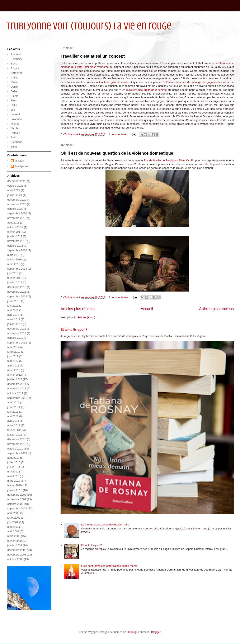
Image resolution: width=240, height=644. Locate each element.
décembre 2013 (17, 287)
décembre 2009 (17, 495)
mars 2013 (14, 319)
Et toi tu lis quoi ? (74, 329)
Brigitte (15, 68)
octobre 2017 (15, 227)
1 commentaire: (118, 134)
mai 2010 (13, 472)
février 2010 (15, 485)
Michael (15, 124)
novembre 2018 (17, 218)
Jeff (13, 110)
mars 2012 (14, 370)
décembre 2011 (17, 384)
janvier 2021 (15, 195)
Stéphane (17, 142)
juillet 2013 (14, 301)
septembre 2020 (17, 213)
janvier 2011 (15, 435)
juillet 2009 (14, 518)
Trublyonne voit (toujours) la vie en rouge (89, 26)
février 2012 (15, 375)
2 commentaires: (119, 297)
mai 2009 (13, 527)
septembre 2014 (17, 269)
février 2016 (15, 259)
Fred (13, 100)
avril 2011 (13, 421)
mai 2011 (13, 416)
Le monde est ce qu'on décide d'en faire (105, 525)
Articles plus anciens (216, 309)
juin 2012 (13, 356)
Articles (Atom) (86, 317)
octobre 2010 (15, 449)
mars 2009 (14, 536)
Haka (14, 105)
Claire (14, 82)
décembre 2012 (17, 329)
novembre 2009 (17, 499)
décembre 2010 (17, 439)
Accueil (147, 309)
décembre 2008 (17, 550)
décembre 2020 (17, 200)
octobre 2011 (15, 393)
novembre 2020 (17, 204)
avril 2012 (13, 366)
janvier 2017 (15, 236)
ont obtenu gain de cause (113, 82)
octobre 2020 (15, 209)
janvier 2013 (15, 324)
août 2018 (13, 223)
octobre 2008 (15, 559)
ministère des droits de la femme (147, 90)
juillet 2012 (14, 352)
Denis (14, 87)
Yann (14, 147)
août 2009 (13, 513)
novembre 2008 (17, 555)
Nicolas (15, 128)
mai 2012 (13, 361)
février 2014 (15, 278)
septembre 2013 (17, 296)
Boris (14, 64)
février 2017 (15, 232)
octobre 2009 (15, 504)
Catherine (17, 73)
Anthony (16, 54)
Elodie (14, 96)
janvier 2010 (15, 490)
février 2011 (15, 430)
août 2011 (13, 402)
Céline (15, 78)
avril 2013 (13, 315)
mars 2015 (14, 264)
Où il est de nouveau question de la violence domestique (117, 153)
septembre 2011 (17, 398)
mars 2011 (14, 425)
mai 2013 (13, 310)
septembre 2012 (17, 343)
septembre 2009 (17, 508)
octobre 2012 (15, 338)
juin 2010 (13, 467)
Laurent (15, 114)
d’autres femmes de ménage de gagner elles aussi (198, 82)
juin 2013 (13, 306)
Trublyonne (22, 166)
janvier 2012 (15, 379)
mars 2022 (14, 190)
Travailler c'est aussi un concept (93, 56)
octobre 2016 (15, 246)
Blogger (156, 632)
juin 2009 (13, 522)
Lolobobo (16, 119)
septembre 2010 (17, 453)
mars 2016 (14, 255)
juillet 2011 (14, 407)
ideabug (132, 632)
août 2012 (13, 347)
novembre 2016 (17, 241)
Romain (15, 133)
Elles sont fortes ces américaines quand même (109, 566)
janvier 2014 (15, 282)
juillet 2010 (14, 462)
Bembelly (16, 59)
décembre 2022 (17, 181)
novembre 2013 (17, 292)
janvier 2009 (15, 545)
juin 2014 (13, 273)
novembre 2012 (17, 333)
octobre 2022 (15, 186)
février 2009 (15, 541)
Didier (14, 91)
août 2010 (13, 458)
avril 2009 (13, 531)
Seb (13, 137)
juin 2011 (13, 412)
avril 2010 (13, 476)
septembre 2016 (17, 250)
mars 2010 (14, 481)
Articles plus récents (78, 309)
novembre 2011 (17, 388)
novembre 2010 (17, 444)
